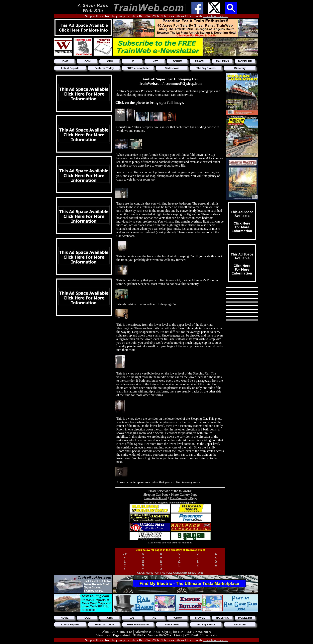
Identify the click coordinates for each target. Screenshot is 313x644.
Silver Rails (209, 635)
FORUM (177, 61)
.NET (155, 61)
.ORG (110, 61)
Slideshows (172, 68)
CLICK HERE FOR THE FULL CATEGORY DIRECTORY (170, 573)
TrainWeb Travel (156, 498)
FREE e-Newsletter (138, 68)
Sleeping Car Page (156, 495)
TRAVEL (200, 61)
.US (132, 61)
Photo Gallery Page (184, 495)
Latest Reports (70, 68)
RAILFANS (222, 61)
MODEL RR (245, 61)
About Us (109, 632)
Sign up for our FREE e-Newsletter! (186, 632)
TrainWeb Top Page (183, 498)
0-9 (125, 554)
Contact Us (125, 632)
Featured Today (104, 68)
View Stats (103, 635)
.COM (87, 61)
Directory (240, 68)
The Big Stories (206, 68)
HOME (65, 61)
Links (178, 635)
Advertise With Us (148, 632)
